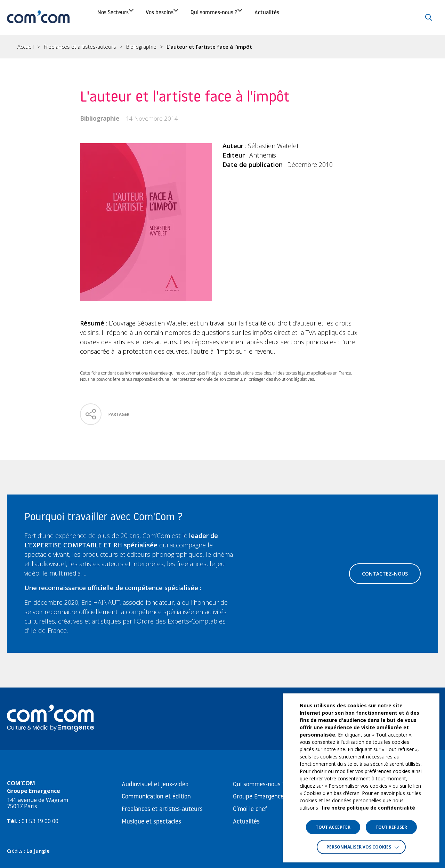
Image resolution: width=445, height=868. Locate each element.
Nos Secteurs (122, 17)
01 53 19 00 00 (40, 821)
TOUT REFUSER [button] (391, 827)
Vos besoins (193, 17)
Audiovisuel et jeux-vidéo (155, 785)
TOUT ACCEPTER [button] (333, 827)
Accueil (26, 47)
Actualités (350, 17)
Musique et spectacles (151, 822)
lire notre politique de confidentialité (369, 808)
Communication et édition (156, 797)
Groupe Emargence (258, 797)
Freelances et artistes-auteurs (80, 47)
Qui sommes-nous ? (273, 17)
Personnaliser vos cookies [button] (359, 847)
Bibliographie (141, 47)
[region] (222, 47)
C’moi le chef (250, 809)
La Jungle (38, 851)
